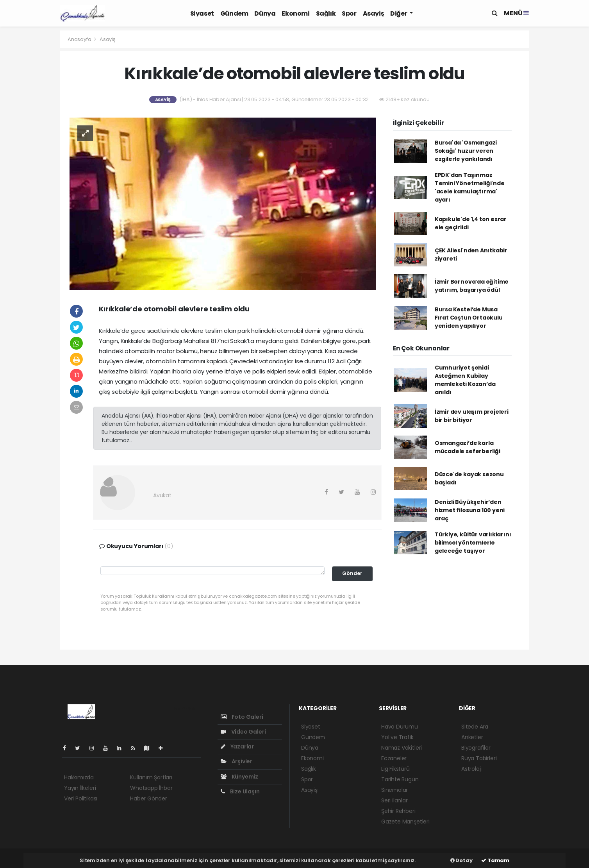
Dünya (265, 13)
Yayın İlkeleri (80, 788)
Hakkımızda (79, 777)
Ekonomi (295, 13)
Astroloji (471, 769)
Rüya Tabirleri (479, 758)
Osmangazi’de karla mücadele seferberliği (468, 447)
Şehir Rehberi (398, 811)
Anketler (472, 737)
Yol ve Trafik (397, 737)
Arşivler (236, 761)
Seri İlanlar (394, 800)
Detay (461, 860)
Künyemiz (239, 777)
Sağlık (326, 13)
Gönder (352, 573)
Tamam (495, 860)
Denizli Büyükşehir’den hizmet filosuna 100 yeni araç (470, 510)
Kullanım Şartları (151, 777)
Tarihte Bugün (400, 779)
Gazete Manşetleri (405, 822)
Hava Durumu (400, 727)
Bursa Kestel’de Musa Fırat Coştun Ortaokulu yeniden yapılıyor (469, 318)
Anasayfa (80, 39)
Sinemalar (394, 790)
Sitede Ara (475, 727)
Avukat (162, 495)
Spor (349, 13)
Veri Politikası (81, 798)
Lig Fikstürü (395, 769)
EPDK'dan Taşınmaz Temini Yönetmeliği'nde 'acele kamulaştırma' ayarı (470, 187)
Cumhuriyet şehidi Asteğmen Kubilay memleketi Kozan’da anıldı (465, 380)
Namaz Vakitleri (402, 748)
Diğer (399, 13)
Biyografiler (476, 748)
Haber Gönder (149, 798)
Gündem (234, 13)
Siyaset (202, 13)
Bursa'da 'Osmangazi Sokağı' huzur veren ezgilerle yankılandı (466, 151)
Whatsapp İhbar (151, 788)
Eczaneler (394, 758)
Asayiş (374, 13)
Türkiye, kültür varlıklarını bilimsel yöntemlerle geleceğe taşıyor (473, 543)
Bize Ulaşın (240, 791)
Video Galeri (243, 732)
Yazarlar (237, 747)
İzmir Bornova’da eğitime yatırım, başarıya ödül (472, 286)
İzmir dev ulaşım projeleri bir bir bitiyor (472, 416)
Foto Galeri (242, 717)
